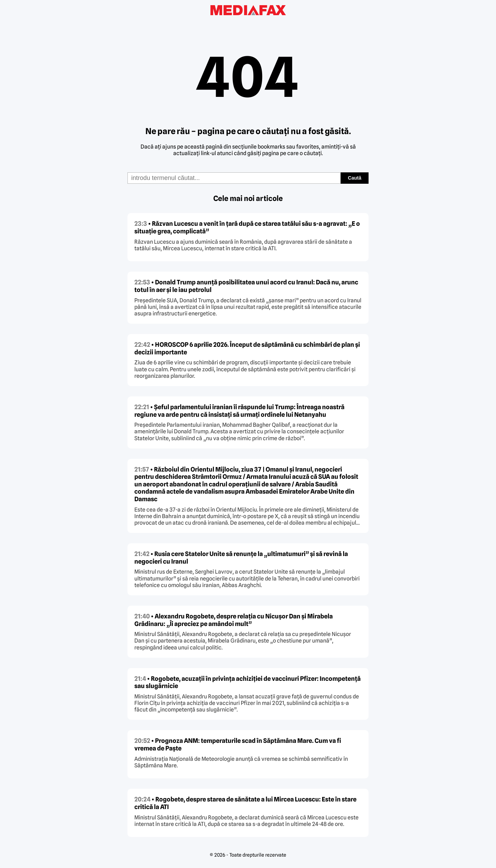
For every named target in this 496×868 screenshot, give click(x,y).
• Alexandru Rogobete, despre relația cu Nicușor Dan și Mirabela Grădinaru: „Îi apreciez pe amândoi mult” (234, 620)
